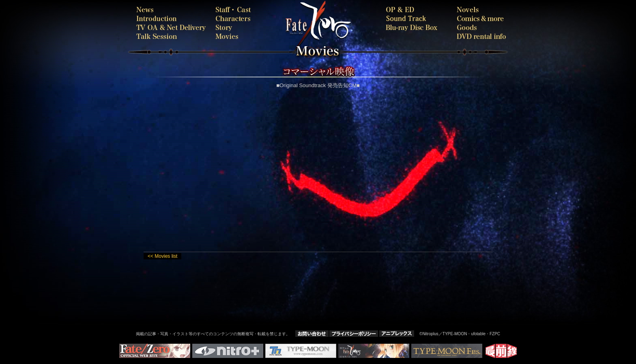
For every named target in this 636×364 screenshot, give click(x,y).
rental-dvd (481, 36)
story (235, 27)
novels (481, 10)
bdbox (414, 27)
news (172, 10)
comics (481, 18)
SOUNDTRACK (414, 18)
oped (414, 10)
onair (172, 27)
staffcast (235, 10)
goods (481, 27)
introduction (172, 18)
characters (235, 18)
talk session (172, 36)
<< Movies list (162, 256)
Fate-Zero (348, 24)
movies (251, 36)
